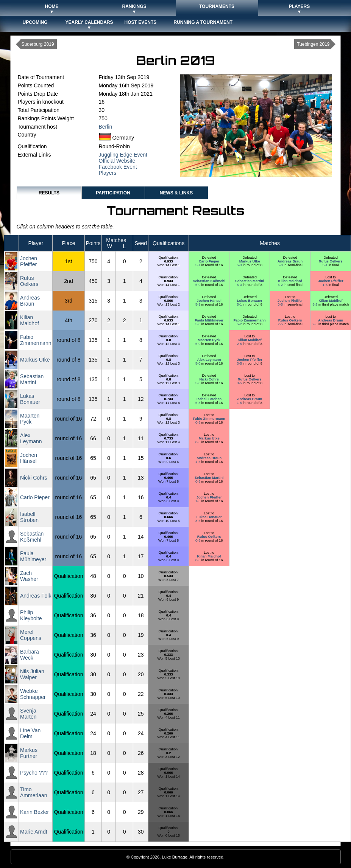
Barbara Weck (30, 655)
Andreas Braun (290, 261)
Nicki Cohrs (209, 379)
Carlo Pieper (209, 261)
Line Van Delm (30, 733)
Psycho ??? (34, 773)
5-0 (281, 265)
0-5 (281, 304)
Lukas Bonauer (250, 301)
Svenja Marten (28, 714)
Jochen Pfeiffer (29, 261)
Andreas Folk (36, 596)
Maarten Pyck (209, 340)
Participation (113, 193)
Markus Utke (250, 261)
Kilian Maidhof (290, 281)
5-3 (240, 265)
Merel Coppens (31, 635)
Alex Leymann (209, 360)
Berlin (106, 127)
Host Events (141, 22)
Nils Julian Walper (32, 674)
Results (49, 193)
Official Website (117, 161)
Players (108, 173)
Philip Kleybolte (31, 615)
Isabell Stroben (209, 399)
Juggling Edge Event (123, 155)
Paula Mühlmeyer (209, 320)
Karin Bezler (34, 812)
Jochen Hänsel (209, 301)
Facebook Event (118, 167)
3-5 (240, 363)
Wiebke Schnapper (33, 694)
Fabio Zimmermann (250, 320)
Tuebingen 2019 (313, 44)
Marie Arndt (34, 832)
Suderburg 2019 (38, 44)
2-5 (281, 324)
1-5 (326, 285)
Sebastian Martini (250, 281)
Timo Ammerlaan (34, 792)
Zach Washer (29, 576)
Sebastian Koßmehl (209, 281)
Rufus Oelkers (331, 261)
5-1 (198, 265)
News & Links (176, 193)
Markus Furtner (29, 753)
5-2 (281, 285)
